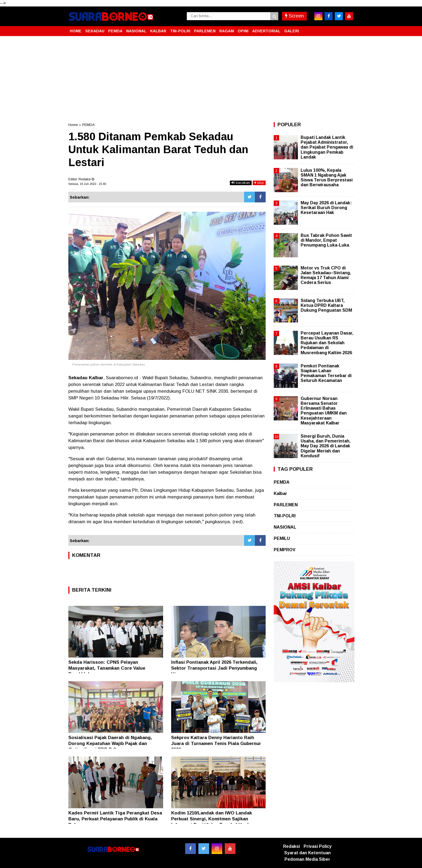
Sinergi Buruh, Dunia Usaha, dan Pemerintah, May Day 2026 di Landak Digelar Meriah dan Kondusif (326, 446)
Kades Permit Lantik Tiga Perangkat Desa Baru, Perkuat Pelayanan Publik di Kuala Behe (115, 819)
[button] (348, 29)
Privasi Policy (318, 846)
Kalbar (280, 493)
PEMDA (115, 31)
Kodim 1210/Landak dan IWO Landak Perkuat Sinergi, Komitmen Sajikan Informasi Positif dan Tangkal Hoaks (212, 819)
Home (73, 125)
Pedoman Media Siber (307, 859)
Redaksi (291, 846)
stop (259, 183)
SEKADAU (95, 31)
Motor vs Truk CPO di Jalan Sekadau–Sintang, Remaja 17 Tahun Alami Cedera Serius (326, 275)
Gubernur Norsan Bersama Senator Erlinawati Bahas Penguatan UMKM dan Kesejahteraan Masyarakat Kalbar (324, 411)
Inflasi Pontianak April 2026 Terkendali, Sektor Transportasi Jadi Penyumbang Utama (214, 668)
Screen (294, 16)
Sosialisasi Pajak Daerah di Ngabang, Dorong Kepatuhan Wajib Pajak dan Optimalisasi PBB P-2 (110, 744)
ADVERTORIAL (266, 31)
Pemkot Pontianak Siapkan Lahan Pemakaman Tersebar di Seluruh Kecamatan (326, 373)
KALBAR (158, 31)
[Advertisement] (211, 79)
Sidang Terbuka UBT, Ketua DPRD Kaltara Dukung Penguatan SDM (326, 305)
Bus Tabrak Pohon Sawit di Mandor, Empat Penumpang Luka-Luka (326, 240)
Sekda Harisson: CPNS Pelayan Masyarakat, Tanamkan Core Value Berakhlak (107, 668)
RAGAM (227, 31)
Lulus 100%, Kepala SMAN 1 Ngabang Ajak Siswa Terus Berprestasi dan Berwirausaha (327, 178)
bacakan (241, 183)
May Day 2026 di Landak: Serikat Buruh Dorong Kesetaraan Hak (326, 208)
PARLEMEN (205, 31)
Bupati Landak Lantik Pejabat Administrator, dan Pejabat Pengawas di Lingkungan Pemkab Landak (327, 147)
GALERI (292, 31)
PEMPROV (285, 550)
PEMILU (282, 538)
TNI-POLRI (180, 31)
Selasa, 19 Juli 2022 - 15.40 (87, 184)
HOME (76, 31)
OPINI (243, 31)
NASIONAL (136, 31)
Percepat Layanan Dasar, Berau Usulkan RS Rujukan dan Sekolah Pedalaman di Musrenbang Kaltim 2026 (327, 343)
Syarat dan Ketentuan (307, 853)
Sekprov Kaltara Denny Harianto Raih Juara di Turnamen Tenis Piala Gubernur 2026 (216, 744)
